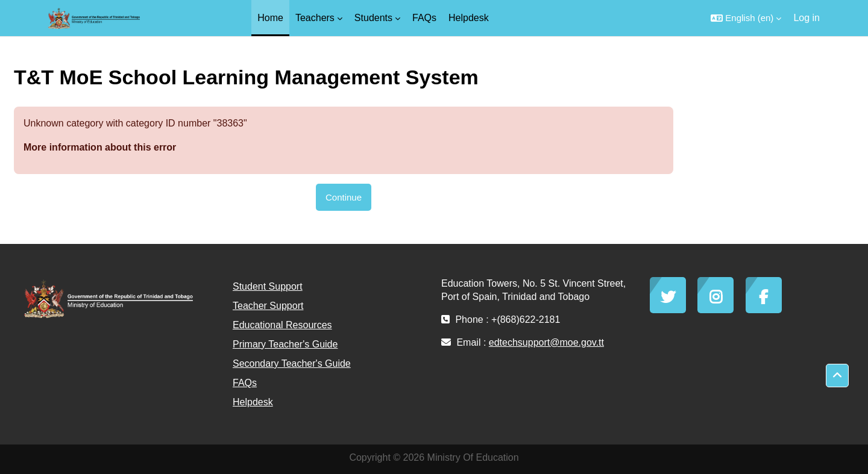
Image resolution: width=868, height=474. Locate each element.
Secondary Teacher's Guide (292, 363)
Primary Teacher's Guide (285, 344)
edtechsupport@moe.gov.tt (546, 342)
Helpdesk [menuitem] (469, 18)
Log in (807, 18)
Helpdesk (253, 402)
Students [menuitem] (373, 18)
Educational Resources (282, 325)
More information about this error (100, 147)
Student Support (268, 286)
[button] (746, 18)
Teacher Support (268, 306)
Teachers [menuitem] (315, 18)
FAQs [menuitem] (424, 18)
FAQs (245, 383)
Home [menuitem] (270, 18)
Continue (344, 197)
